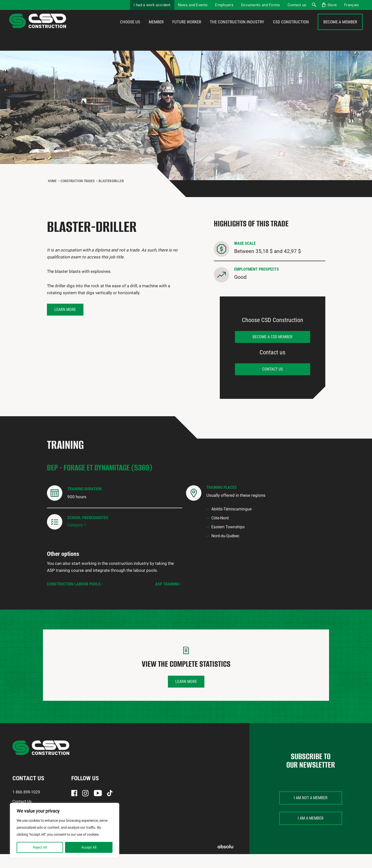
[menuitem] (352, 5)
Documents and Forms (260, 5)
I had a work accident (152, 5)
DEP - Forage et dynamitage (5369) (100, 481)
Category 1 (77, 539)
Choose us (130, 29)
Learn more (65, 323)
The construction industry (237, 29)
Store (332, 5)
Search (314, 5)
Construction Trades (78, 195)
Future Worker (187, 29)
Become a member (340, 29)
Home (52, 195)
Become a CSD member (273, 351)
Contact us (297, 5)
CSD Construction (291, 29)
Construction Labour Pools (74, 598)
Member (156, 29)
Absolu (225, 860)
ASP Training (167, 598)
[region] (65, 830)
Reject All (40, 847)
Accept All (89, 847)
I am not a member (311, 812)
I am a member (311, 832)
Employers (224, 5)
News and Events (193, 5)
